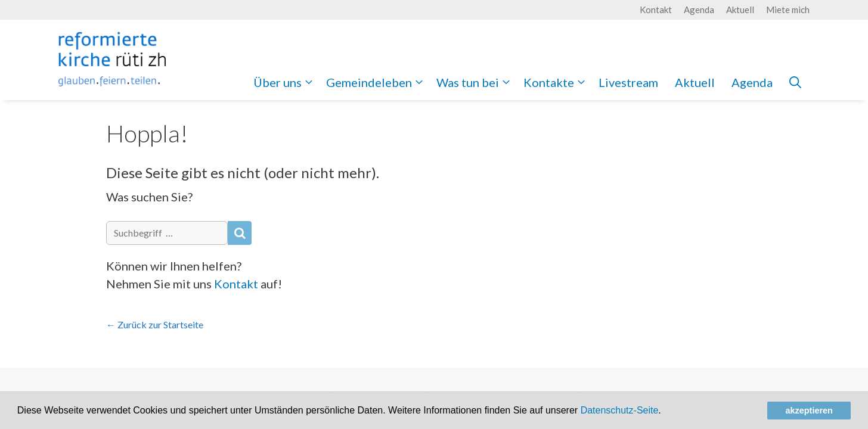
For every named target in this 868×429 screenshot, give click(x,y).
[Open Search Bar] (795, 82)
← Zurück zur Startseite (155, 324)
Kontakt (656, 10)
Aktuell (740, 10)
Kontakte (557, 82)
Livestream (628, 82)
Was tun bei (476, 82)
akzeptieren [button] (809, 411)
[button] (665, 412)
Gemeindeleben (377, 82)
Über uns (286, 82)
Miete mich (788, 10)
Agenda (699, 10)
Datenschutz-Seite (620, 410)
